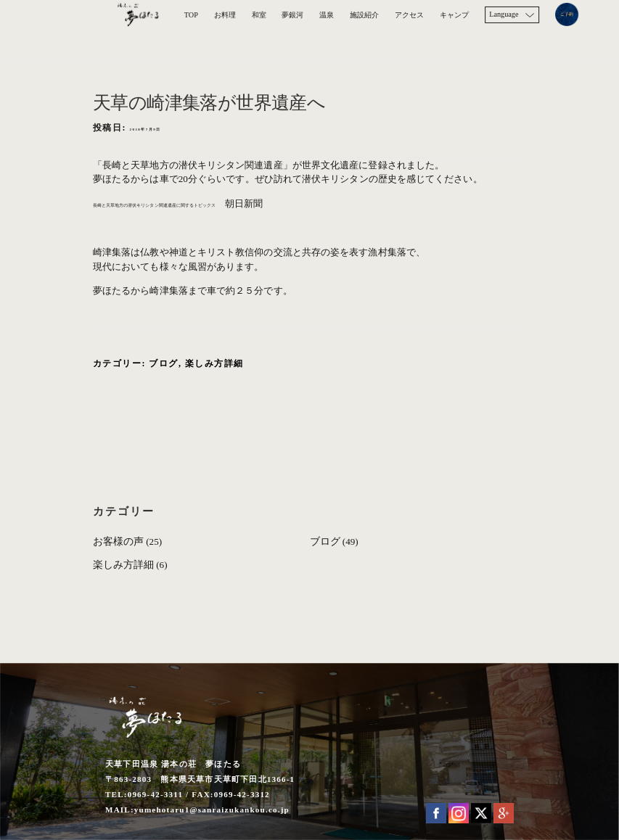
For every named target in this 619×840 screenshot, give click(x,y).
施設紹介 (364, 15)
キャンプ (454, 15)
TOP (191, 15)
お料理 (225, 15)
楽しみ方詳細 (214, 363)
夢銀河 (292, 15)
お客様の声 (118, 542)
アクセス (409, 15)
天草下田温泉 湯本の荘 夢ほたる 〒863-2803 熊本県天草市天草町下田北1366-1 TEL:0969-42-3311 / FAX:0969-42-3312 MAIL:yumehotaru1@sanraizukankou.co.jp (200, 787)
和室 (259, 15)
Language (504, 15)
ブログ (164, 363)
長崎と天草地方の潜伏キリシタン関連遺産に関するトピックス (226, 203)
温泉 (327, 15)
